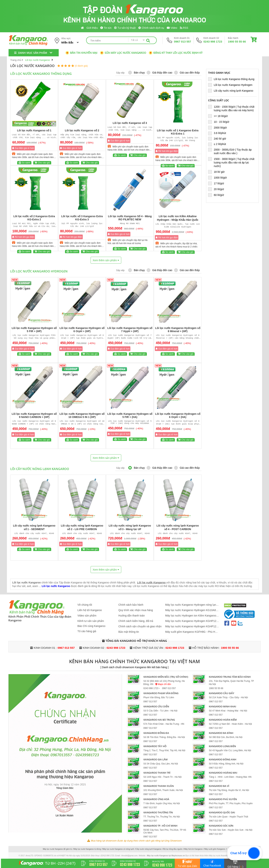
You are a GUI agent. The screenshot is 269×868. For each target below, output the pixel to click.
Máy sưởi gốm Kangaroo (215, 849)
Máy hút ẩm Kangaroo (193, 849)
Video (172, 28)
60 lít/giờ (218, 195)
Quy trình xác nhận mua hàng (136, 610)
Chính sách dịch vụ (151, 28)
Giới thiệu (92, 28)
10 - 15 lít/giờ (220, 122)
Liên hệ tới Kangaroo (90, 610)
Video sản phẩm (87, 616)
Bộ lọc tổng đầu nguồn (173, 849)
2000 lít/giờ (219, 128)
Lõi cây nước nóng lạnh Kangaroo (232, 91)
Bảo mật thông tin (129, 632)
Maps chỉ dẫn (163, 684)
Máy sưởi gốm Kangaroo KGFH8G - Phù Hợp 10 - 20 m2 (192, 632)
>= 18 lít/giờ (219, 116)
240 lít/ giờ (219, 139)
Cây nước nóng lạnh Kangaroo (149, 849)
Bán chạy (136, 73)
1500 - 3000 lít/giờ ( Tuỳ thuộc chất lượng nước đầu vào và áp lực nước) (231, 162)
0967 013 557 (183, 42)
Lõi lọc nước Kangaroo (56, 586)
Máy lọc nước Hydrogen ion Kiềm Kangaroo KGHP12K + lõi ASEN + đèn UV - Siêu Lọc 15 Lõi (192, 616)
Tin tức (106, 28)
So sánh (24, 163)
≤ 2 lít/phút (219, 144)
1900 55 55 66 (237, 42)
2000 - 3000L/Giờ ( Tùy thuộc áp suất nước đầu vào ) (230, 151)
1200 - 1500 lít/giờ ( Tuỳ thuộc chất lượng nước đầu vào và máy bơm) (232, 108)
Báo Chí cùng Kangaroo (91, 626)
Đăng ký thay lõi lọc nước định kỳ (176, 53)
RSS (184, 28)
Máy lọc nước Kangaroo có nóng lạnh (118, 849)
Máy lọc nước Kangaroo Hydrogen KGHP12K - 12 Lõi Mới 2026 (192, 621)
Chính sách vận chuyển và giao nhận (140, 626)
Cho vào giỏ (42, 163)
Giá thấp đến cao (159, 73)
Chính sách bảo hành (131, 605)
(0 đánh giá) (81, 66)
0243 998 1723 (213, 42)
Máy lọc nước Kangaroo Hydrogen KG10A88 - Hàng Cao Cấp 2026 (192, 610)
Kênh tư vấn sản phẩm (91, 621)
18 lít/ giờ (218, 172)
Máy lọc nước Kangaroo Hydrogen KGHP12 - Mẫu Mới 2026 (191, 626)
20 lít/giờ (218, 189)
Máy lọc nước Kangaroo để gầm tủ (57, 849)
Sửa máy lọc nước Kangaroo (123, 53)
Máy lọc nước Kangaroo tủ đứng (87, 849)
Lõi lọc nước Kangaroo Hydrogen (232, 85)
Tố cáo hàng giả (87, 631)
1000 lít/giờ (219, 178)
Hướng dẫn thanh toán (132, 616)
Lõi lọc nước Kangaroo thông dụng (232, 79)
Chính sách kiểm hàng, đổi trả (136, 621)
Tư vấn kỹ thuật (125, 28)
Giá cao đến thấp (187, 73)
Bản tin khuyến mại (81, 53)
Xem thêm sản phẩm (106, 260)
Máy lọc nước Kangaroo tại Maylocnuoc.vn (166, 856)
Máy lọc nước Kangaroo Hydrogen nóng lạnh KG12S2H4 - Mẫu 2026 (191, 605)
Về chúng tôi (85, 605)
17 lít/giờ (218, 183)
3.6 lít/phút (219, 133)
